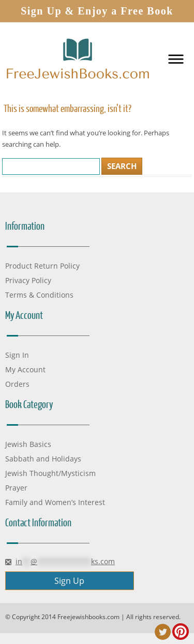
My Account (25, 369)
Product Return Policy (42, 266)
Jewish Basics (28, 444)
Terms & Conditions (39, 295)
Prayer (16, 488)
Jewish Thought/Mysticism (50, 473)
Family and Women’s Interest (55, 502)
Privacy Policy (28, 280)
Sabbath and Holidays (43, 459)
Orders (17, 384)
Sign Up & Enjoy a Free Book (97, 11)
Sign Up (69, 581)
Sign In (17, 355)
